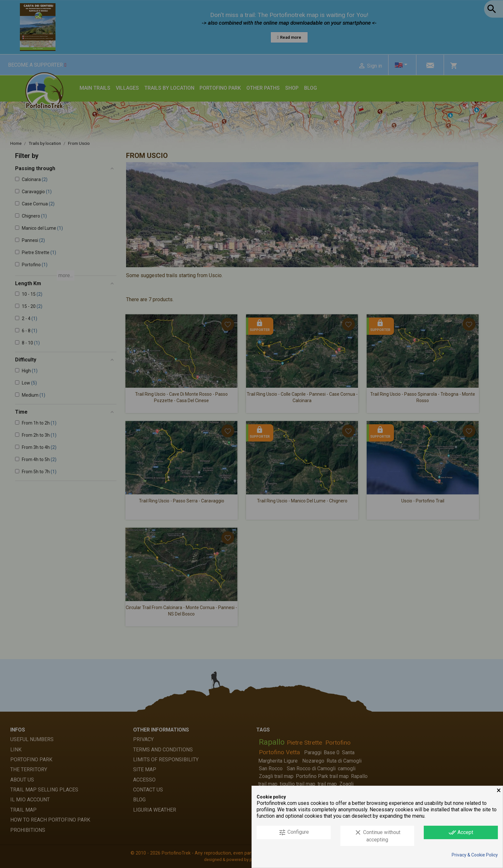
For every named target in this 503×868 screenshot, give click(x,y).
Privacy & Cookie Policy (475, 855)
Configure (294, 832)
